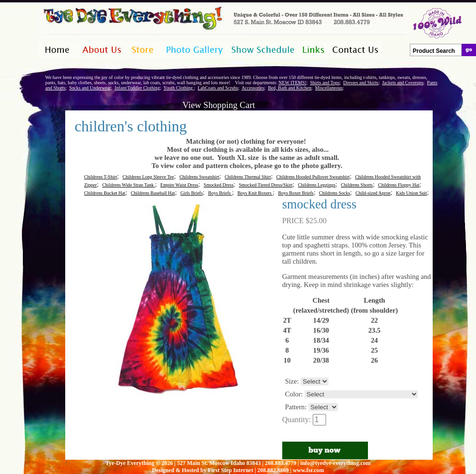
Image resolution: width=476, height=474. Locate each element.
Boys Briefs (220, 193)
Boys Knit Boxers (255, 193)
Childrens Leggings (317, 185)
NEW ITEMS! (292, 83)
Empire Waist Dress (179, 185)
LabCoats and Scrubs (218, 88)
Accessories (253, 88)
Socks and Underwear (90, 88)
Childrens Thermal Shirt (248, 177)
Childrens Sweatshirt (199, 177)
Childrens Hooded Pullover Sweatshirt (313, 177)
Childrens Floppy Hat (399, 185)
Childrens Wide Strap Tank (129, 185)
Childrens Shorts (357, 185)
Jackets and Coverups (403, 83)
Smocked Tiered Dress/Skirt (266, 185)
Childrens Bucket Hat (105, 193)
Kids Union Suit (412, 193)
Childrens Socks (334, 193)
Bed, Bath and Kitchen (290, 88)
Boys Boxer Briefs (296, 193)
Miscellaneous (329, 88)
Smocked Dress (219, 185)
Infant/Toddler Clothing (137, 88)
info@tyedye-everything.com (335, 463)
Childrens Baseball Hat (153, 193)
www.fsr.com (308, 470)
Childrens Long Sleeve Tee (148, 177)
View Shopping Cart (218, 105)
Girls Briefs (192, 193)
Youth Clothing (178, 88)
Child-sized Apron (373, 193)
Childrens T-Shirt (101, 177)
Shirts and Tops (325, 83)
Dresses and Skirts (361, 83)
